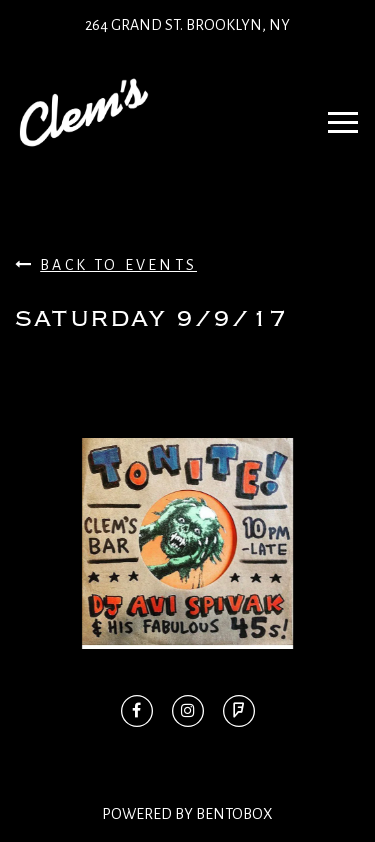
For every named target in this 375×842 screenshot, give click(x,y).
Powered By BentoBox (187, 814)
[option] (187, 543)
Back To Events (106, 264)
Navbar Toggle (336, 113)
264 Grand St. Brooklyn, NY (187, 25)
